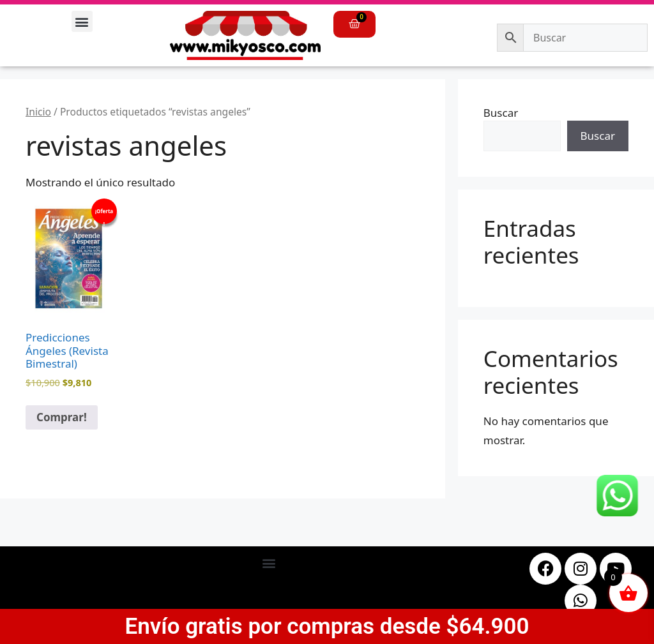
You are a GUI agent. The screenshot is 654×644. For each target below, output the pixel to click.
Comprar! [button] (62, 417)
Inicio (38, 112)
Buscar (501, 113)
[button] (82, 21)
